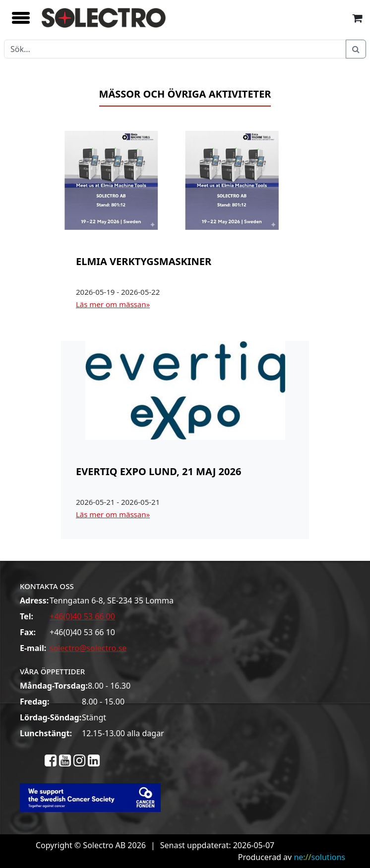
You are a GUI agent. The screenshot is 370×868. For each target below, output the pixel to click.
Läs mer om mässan (111, 304)
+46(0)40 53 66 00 (82, 616)
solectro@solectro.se (88, 648)
